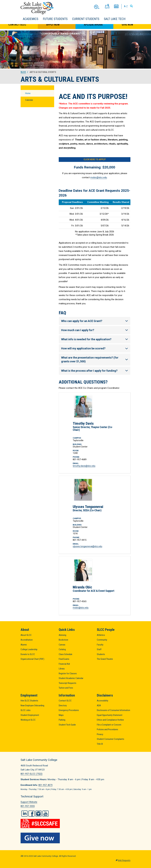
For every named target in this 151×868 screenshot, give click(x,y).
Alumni (24, 645)
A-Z (126, 6)
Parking (62, 720)
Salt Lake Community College (37, 8)
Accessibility (102, 701)
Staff (99, 649)
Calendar (29, 100)
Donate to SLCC (28, 654)
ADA (99, 705)
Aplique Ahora (93, 24)
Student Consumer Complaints (111, 739)
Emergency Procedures (69, 710)
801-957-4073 (45, 785)
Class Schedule (66, 654)
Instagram (39, 814)
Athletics (101, 635)
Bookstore (63, 640)
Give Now (127, 24)
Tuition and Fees (66, 688)
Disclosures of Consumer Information (113, 710)
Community (102, 640)
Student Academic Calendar (71, 678)
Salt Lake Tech (115, 19)
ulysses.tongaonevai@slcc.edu (87, 546)
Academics (31, 19)
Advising (62, 635)
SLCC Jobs (26, 710)
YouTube (46, 814)
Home (28, 93)
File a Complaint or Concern (109, 725)
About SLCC (26, 635)
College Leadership (29, 649)
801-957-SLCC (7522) (31, 774)
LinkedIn (24, 814)
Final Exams (64, 659)
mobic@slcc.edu (99, 177)
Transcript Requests (67, 683)
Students (101, 654)
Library (62, 669)
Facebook (31, 814)
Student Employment (30, 715)
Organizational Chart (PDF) (32, 659)
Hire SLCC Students (29, 701)
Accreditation (27, 640)
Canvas (62, 645)
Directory (63, 705)
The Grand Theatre (105, 659)
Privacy (100, 734)
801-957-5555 (28, 806)
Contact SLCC (17, 24)
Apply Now (53, 24)
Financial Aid (64, 664)
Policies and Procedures (107, 729)
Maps (61, 715)
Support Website (29, 802)
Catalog (62, 649)
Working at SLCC (28, 720)
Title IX (100, 744)
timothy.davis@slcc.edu (84, 466)
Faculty (100, 645)
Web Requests (124, 860)
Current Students (86, 19)
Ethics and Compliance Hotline (110, 720)
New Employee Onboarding (32, 705)
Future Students (55, 19)
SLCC (23, 72)
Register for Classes (68, 673)
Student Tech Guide (67, 725)
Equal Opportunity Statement (110, 715)
